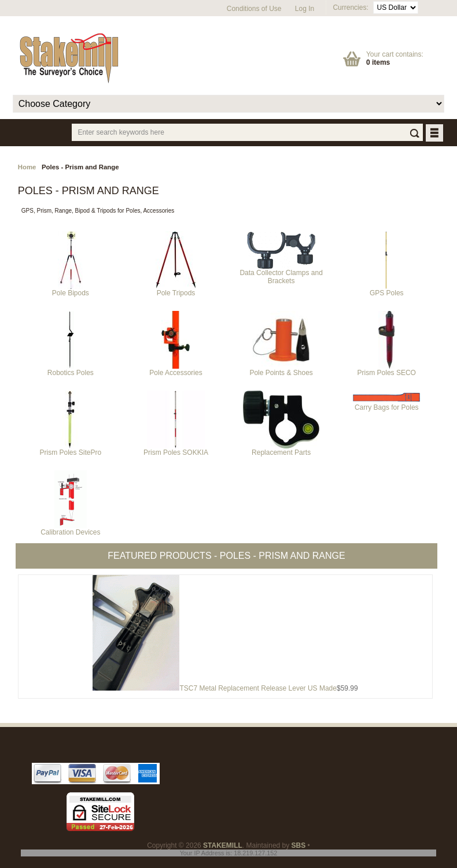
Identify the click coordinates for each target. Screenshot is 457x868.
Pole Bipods (71, 290)
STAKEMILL (223, 845)
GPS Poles (387, 290)
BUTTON (435, 134)
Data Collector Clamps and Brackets (281, 274)
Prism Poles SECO (387, 370)
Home (27, 167)
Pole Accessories (176, 370)
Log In (305, 9)
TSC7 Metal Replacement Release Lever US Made (258, 688)
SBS (299, 845)
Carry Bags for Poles (386, 404)
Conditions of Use (254, 9)
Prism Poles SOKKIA (176, 449)
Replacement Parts (281, 449)
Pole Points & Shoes (281, 370)
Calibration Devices (70, 529)
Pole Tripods (176, 290)
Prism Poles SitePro (71, 449)
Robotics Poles (71, 370)
